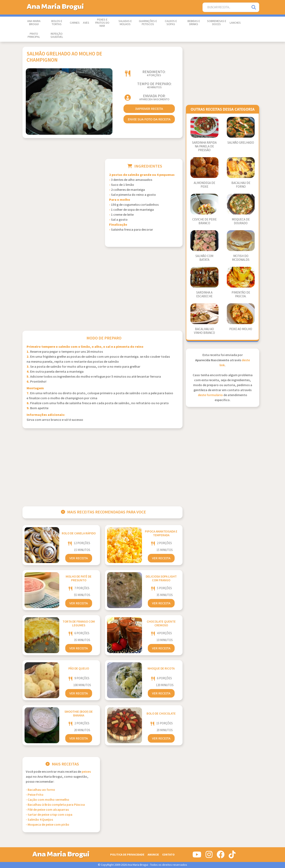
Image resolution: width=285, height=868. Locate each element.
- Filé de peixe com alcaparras (47, 810)
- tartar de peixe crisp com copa (49, 815)
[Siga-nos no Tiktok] (232, 856)
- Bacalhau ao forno (40, 790)
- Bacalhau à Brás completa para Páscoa (55, 805)
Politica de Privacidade (127, 855)
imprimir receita (149, 109)
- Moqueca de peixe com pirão (47, 825)
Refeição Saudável (57, 35)
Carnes (75, 23)
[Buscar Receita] (226, 7)
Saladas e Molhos (125, 23)
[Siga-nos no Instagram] (209, 856)
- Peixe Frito (35, 795)
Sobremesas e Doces (217, 23)
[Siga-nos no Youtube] (197, 856)
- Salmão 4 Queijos (39, 820)
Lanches (235, 23)
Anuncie (153, 855)
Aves (86, 23)
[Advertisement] (61, 188)
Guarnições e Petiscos (148, 23)
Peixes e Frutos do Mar (102, 23)
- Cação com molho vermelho (47, 800)
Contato (168, 855)
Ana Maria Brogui (34, 23)
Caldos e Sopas (171, 23)
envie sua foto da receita (149, 119)
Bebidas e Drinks (194, 23)
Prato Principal (34, 35)
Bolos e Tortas (57, 23)
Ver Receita (79, 558)
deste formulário (210, 395)
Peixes (86, 772)
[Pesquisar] (254, 7)
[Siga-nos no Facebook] (221, 856)
